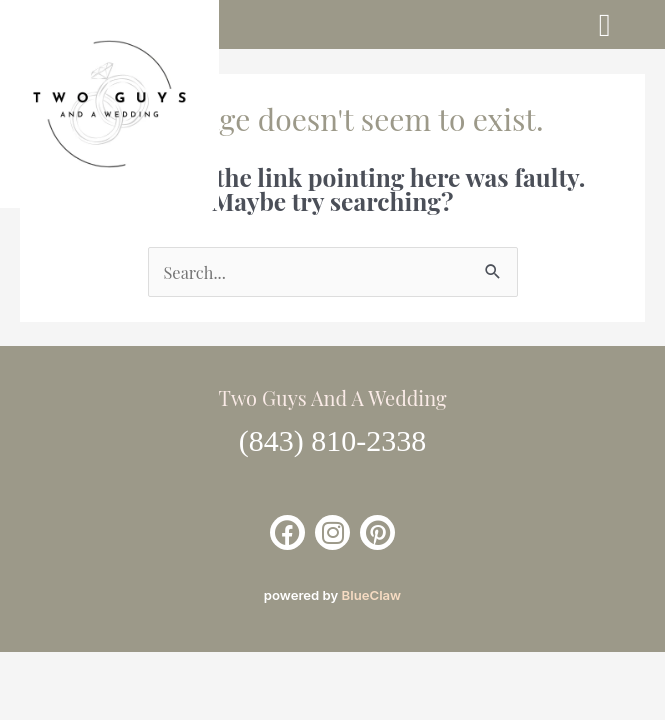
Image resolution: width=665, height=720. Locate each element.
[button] (605, 25)
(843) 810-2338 (332, 440)
